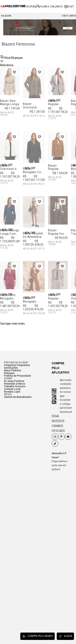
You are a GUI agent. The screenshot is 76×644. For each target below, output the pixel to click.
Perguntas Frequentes (17, 365)
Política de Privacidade (17, 376)
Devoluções (11, 368)
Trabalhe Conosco (15, 386)
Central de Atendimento (18, 397)
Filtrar (5, 58)
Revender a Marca (14, 384)
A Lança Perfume (14, 381)
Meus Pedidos (13, 370)
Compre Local (12, 389)
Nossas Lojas (12, 392)
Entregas (9, 373)
